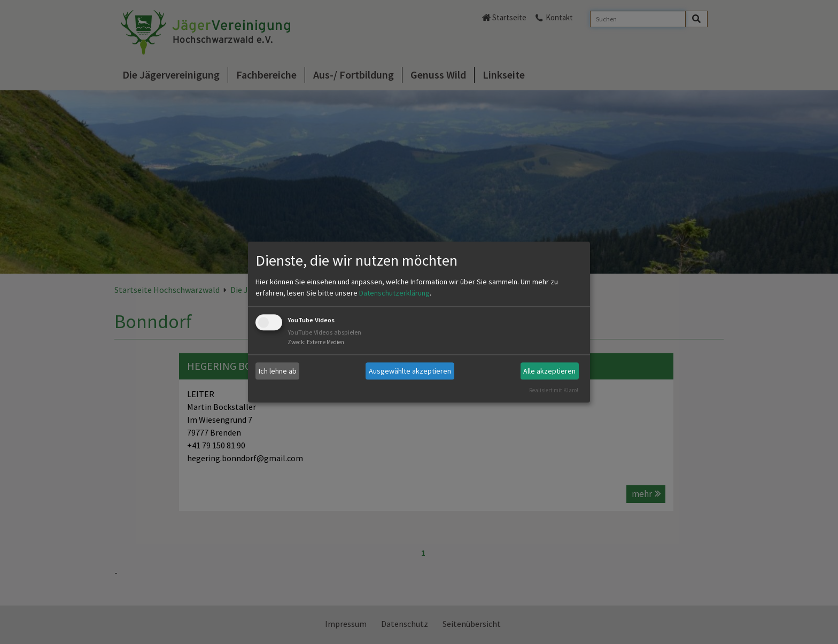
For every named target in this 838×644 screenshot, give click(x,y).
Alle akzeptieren (549, 371)
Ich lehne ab (278, 371)
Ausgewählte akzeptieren (410, 371)
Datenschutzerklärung (394, 293)
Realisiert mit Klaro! (554, 390)
